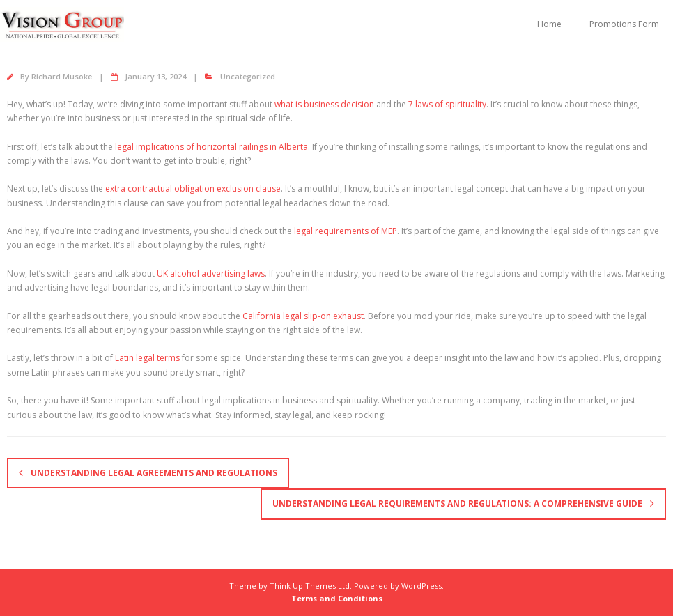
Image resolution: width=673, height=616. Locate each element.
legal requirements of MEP (346, 231)
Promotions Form (624, 24)
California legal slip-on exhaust (303, 316)
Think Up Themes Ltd (310, 586)
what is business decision (324, 104)
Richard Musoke (62, 76)
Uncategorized (248, 76)
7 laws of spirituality (447, 104)
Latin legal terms (147, 358)
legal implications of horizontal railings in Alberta (211, 147)
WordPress (421, 586)
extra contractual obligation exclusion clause (193, 188)
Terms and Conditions (337, 598)
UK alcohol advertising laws (211, 274)
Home (549, 24)
